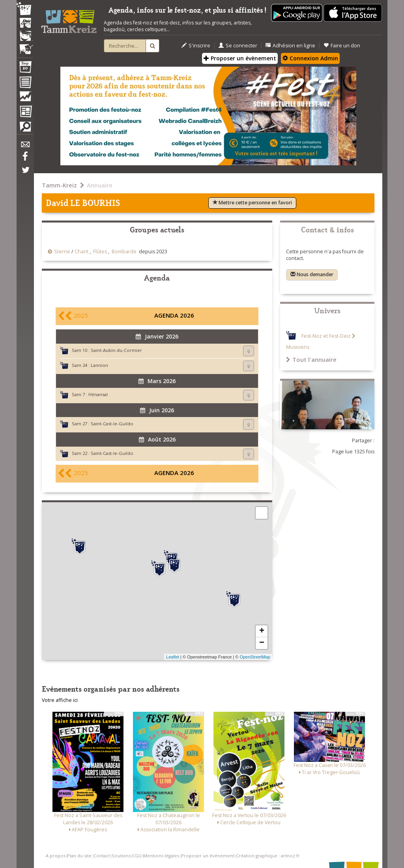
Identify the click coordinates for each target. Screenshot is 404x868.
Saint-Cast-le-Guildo (112, 424)
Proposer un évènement (240, 58)
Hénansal (98, 394)
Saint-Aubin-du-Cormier (116, 350)
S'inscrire (196, 46)
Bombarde (124, 252)
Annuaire (100, 185)
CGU (137, 856)
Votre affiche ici (60, 700)
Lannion (99, 365)
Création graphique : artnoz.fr (268, 856)
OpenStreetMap (255, 657)
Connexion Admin (310, 58)
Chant (81, 252)
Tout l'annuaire (311, 359)
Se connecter (238, 46)
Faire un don (342, 46)
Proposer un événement (208, 856)
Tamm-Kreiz (59, 185)
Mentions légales (161, 856)
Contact (102, 856)
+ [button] (262, 631)
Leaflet (173, 657)
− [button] (262, 643)
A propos (56, 856)
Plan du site (79, 856)
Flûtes (100, 252)
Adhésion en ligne (290, 46)
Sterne (62, 252)
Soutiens (121, 856)
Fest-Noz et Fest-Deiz (326, 336)
